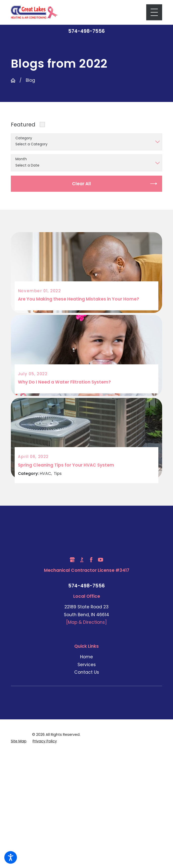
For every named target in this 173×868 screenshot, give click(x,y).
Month (21, 159)
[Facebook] (91, 559)
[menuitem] (86, 657)
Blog (30, 80)
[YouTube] (101, 559)
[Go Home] (13, 80)
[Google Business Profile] (72, 559)
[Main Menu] (154, 12)
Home (86, 657)
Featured (23, 125)
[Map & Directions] (86, 622)
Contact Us (87, 672)
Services (87, 664)
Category (24, 138)
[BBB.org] (82, 559)
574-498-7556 (86, 31)
